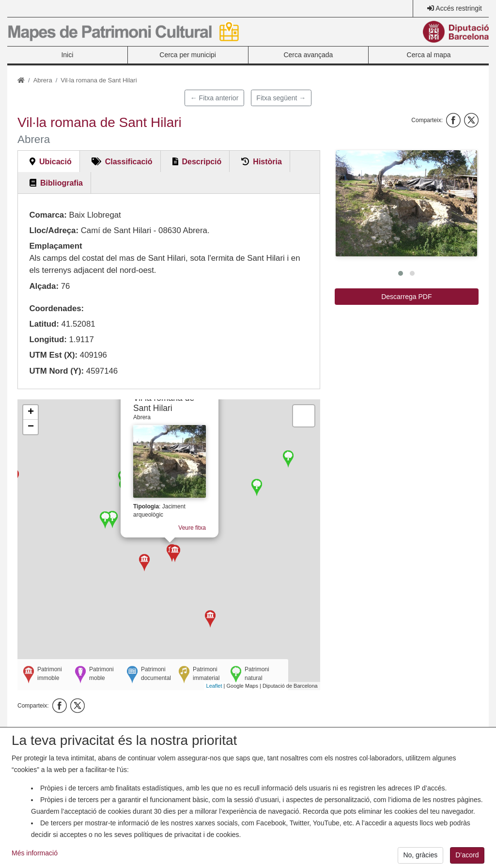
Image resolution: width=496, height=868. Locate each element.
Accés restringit (459, 8)
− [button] (31, 427)
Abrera (43, 80)
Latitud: (44, 324)
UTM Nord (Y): (56, 371)
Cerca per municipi (188, 55)
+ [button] (31, 412)
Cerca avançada (308, 55)
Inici (67, 55)
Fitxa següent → (281, 98)
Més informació (35, 861)
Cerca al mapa (429, 55)
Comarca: (48, 215)
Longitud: (48, 339)
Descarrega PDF (406, 297)
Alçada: (44, 286)
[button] (406, 203)
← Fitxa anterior (215, 98)
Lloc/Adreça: (54, 230)
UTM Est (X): (53, 355)
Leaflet (214, 686)
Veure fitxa (194, 527)
